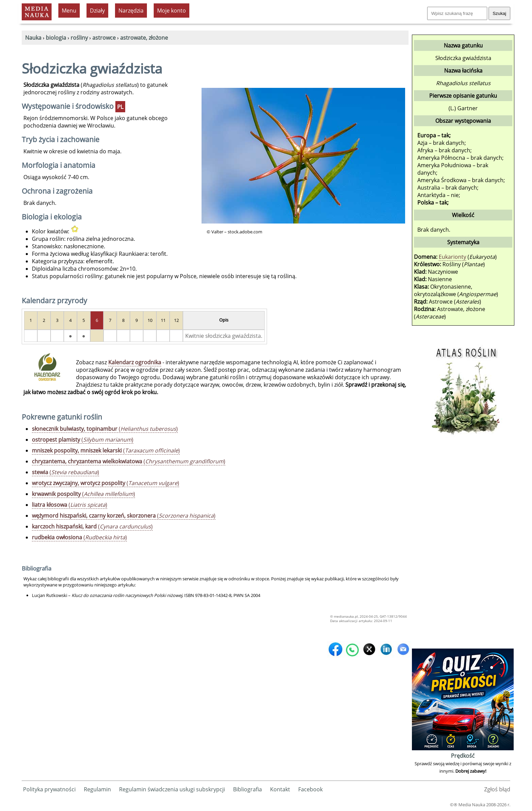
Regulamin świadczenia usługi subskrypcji (172, 789)
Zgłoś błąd (497, 789)
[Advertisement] (463, 545)
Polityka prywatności (49, 789)
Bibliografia (248, 789)
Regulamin (97, 789)
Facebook (310, 789)
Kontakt (280, 789)
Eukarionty (452, 257)
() (105, 429)
